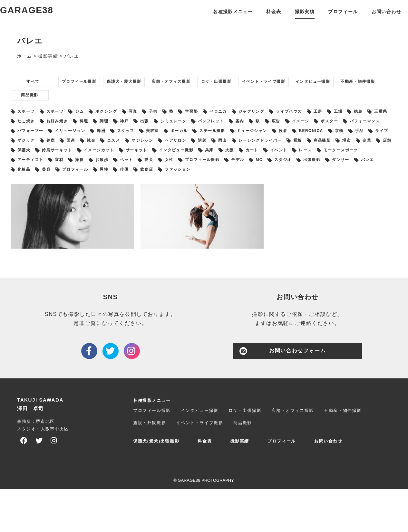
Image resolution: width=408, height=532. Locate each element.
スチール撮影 (36, 165)
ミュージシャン (83, 165)
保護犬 (358, 177)
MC (369, 200)
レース (338, 188)
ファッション (350, 212)
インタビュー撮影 (38, 112)
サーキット (133, 188)
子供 (185, 130)
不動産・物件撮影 (96, 112)
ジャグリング (305, 130)
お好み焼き (148, 142)
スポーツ (65, 130)
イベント (305, 188)
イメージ (75, 154)
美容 (190, 212)
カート (273, 188)
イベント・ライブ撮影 (328, 96)
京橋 (189, 165)
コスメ (380, 165)
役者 (121, 165)
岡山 (130, 177)
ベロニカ (265, 130)
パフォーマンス (153, 154)
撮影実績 (294, 18)
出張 (255, 142)
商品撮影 (148, 112)
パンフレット (335, 142)
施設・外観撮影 (150, 466)
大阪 (245, 188)
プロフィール (333, 18)
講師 (106, 177)
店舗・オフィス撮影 (210, 96)
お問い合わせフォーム (297, 394)
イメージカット (88, 188)
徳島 (50, 142)
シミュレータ (290, 142)
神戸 (230, 142)
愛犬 (235, 200)
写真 (160, 130)
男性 (260, 212)
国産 (328, 165)
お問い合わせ (376, 18)
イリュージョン (248, 154)
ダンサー (101, 212)
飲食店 (312, 212)
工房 (385, 130)
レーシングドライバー (175, 177)
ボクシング (128, 130)
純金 (353, 165)
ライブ (241, 165)
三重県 (78, 142)
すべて (37, 96)
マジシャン (33, 177)
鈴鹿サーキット (38, 188)
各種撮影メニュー (222, 18)
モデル (343, 200)
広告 (46, 154)
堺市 (280, 177)
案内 (370, 142)
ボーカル (380, 154)
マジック (273, 165)
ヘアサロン (73, 177)
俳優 (285, 212)
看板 (220, 177)
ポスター (110, 154)
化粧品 (163, 212)
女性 (260, 200)
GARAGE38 (40, 17)
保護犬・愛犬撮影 (150, 96)
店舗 (330, 177)
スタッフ (315, 154)
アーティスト (91, 200)
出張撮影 (65, 212)
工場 (26, 142)
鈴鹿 (303, 165)
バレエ (133, 212)
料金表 (263, 18)
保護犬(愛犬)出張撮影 (156, 484)
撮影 (151, 200)
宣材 (126, 200)
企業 (305, 177)
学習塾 (233, 130)
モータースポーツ (41, 200)
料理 (180, 142)
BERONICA (155, 165)
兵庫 (221, 188)
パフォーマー (200, 154)
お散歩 (178, 200)
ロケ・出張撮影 (268, 96)
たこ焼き (110, 142)
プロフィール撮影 (93, 96)
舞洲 (285, 154)
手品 (214, 165)
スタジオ (31, 212)
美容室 (348, 154)
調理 (205, 142)
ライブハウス (350, 130)
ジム (96, 130)
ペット (208, 200)
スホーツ (31, 130)
